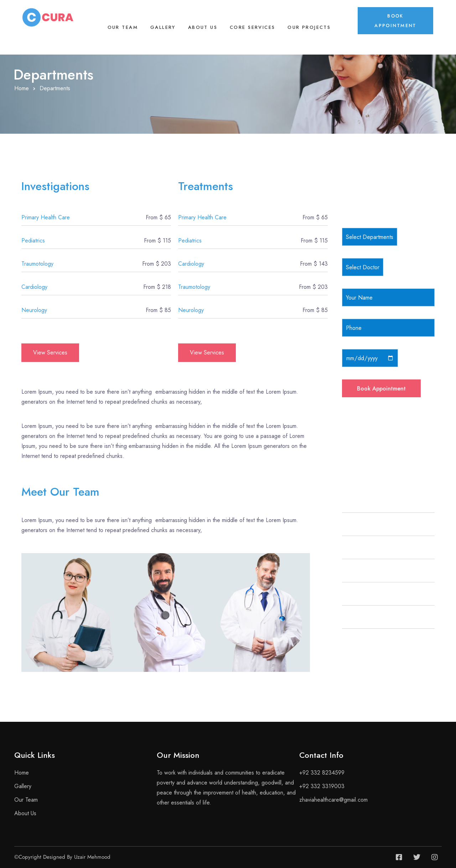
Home (22, 88)
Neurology (34, 310)
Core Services (252, 27)
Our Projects (309, 27)
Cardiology (34, 287)
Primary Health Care (46, 217)
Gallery (163, 27)
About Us (203, 27)
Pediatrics (33, 241)
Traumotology (37, 264)
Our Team (123, 27)
